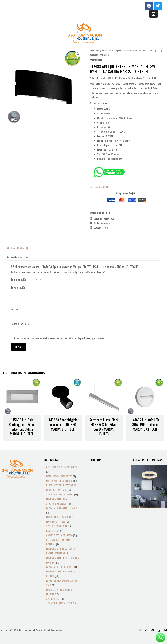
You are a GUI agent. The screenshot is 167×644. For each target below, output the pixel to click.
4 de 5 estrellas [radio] (41, 280)
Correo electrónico (21, 324)
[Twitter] (166, 630)
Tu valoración (19, 287)
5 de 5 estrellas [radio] (45, 280)
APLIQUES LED (102, 50)
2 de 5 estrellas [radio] (35, 280)
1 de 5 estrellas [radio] (31, 280)
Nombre (15, 309)
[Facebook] (140, 630)
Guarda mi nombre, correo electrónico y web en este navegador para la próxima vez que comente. (59, 338)
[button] (78, 54)
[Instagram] (159, 630)
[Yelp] (146, 630)
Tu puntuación (20, 279)
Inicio (92, 50)
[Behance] (153, 630)
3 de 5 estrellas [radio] (38, 280)
